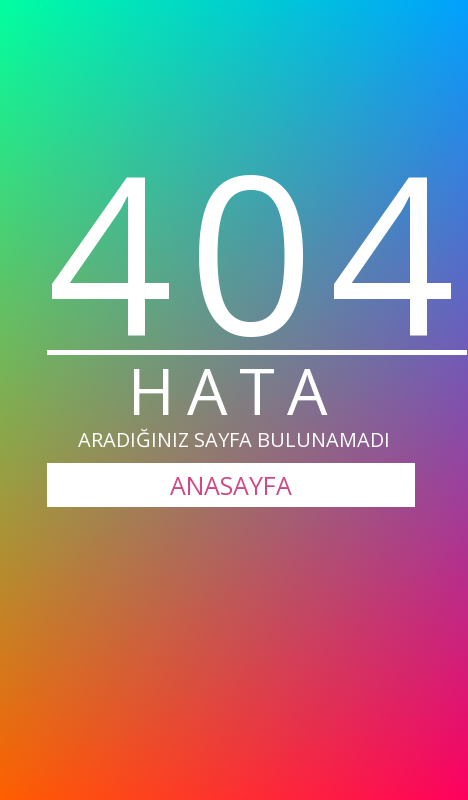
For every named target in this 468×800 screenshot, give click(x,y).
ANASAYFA (231, 485)
